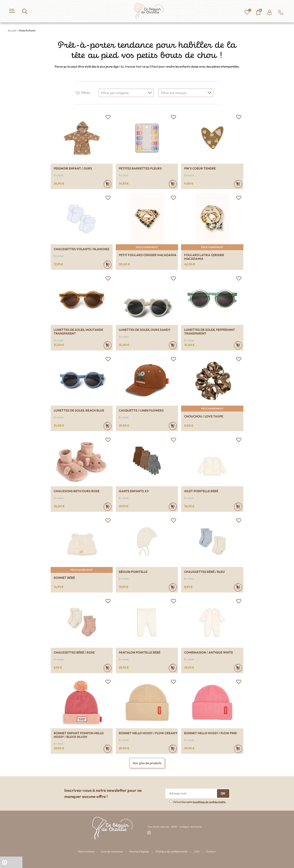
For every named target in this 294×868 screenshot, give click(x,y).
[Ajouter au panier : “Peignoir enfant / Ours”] (107, 184)
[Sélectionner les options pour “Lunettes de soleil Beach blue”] (107, 426)
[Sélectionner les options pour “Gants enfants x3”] (173, 507)
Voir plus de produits (147, 763)
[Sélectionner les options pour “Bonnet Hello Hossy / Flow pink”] (238, 749)
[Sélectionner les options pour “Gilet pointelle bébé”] (238, 507)
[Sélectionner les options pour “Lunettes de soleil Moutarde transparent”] (107, 345)
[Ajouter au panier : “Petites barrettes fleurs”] (173, 184)
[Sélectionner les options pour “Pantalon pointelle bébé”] (173, 668)
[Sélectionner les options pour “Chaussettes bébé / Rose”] (107, 668)
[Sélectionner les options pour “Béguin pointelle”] (173, 587)
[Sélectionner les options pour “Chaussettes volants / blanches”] (107, 265)
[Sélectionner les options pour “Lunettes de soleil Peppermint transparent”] (238, 345)
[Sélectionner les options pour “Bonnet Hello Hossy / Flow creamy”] (173, 749)
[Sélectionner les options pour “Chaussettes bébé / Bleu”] (238, 587)
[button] (108, 117)
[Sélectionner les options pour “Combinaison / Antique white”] (238, 668)
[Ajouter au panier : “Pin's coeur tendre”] (238, 184)
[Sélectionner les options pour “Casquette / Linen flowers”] (173, 426)
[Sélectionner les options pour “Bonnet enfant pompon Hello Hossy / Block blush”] (107, 749)
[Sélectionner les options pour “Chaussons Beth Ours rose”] (107, 507)
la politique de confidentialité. (209, 802)
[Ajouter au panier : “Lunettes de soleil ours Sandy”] (173, 345)
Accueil (12, 30)
